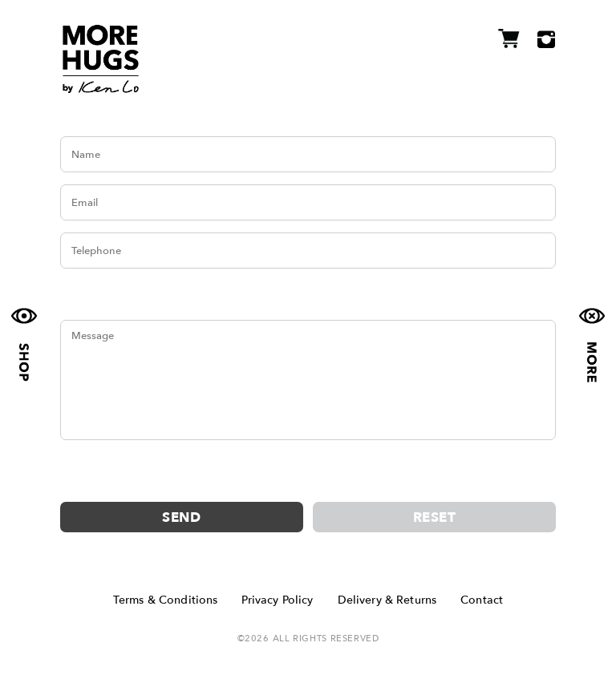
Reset (434, 517)
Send (181, 517)
